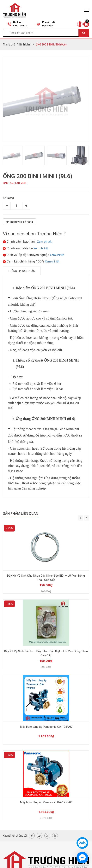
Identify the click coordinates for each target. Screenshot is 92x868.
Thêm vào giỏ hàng (19, 222)
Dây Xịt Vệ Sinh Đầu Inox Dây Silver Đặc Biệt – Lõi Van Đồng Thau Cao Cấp (46, 653)
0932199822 (20, 26)
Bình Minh (25, 45)
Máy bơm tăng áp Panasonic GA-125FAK (46, 727)
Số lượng (8, 198)
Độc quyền (48, 26)
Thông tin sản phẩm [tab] (22, 271)
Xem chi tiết (44, 242)
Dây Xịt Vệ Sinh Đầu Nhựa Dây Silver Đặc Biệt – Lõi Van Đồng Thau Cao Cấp (46, 578)
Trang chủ (9, 45)
